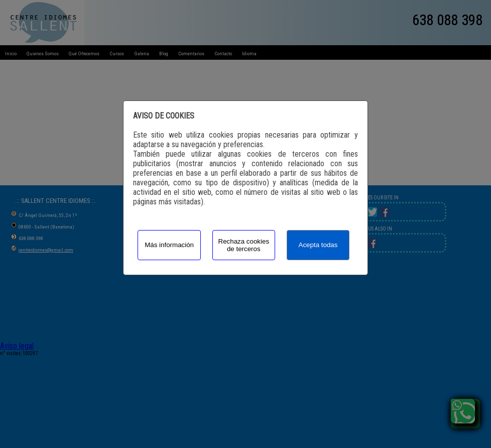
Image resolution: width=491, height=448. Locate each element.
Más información (169, 245)
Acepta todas (318, 245)
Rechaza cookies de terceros (244, 245)
